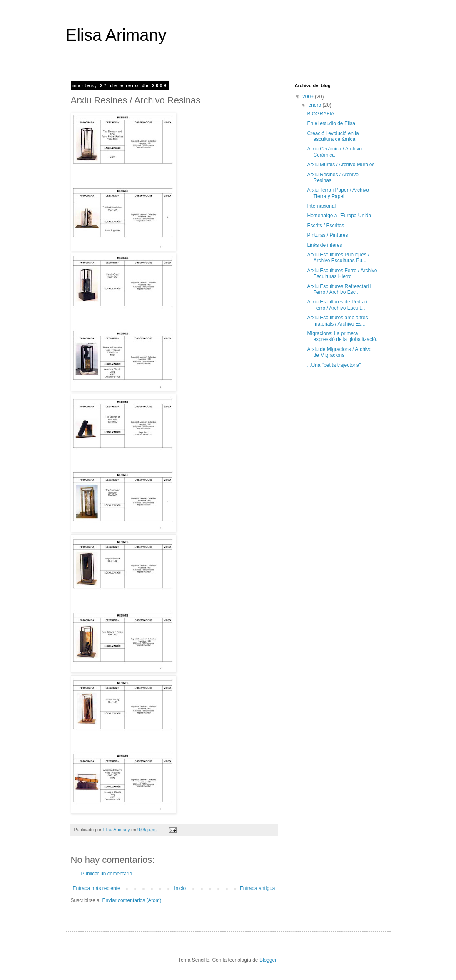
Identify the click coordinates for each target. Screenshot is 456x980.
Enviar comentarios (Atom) (132, 900)
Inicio (180, 888)
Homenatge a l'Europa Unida (339, 216)
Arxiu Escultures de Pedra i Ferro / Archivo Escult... (337, 305)
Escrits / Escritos (325, 226)
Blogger (268, 960)
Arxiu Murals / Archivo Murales (341, 165)
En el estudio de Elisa (331, 123)
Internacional (321, 206)
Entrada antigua (258, 888)
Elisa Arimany (116, 35)
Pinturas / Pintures (327, 235)
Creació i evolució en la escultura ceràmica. (333, 136)
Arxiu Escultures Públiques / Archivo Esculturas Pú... (338, 258)
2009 (309, 97)
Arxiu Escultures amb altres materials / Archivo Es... (337, 321)
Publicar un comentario (107, 874)
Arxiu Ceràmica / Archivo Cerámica (334, 152)
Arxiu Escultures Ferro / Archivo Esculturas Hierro (342, 273)
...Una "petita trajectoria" (334, 365)
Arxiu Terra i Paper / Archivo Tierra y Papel (338, 193)
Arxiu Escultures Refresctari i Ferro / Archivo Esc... (339, 289)
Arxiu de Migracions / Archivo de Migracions (339, 352)
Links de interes (324, 245)
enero (315, 105)
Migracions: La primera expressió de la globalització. (342, 336)
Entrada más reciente (97, 888)
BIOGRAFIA (320, 114)
